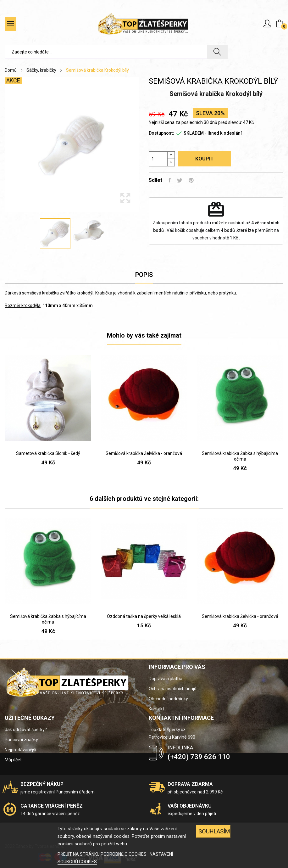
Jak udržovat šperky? (26, 730)
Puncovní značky (21, 740)
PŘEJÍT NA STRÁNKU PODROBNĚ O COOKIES (102, 854)
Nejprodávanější (20, 750)
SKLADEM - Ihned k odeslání (213, 133)
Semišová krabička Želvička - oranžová (144, 453)
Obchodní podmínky (168, 699)
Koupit (205, 159)
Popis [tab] (144, 275)
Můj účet (13, 760)
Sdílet (170, 180)
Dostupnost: (161, 133)
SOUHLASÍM (214, 831)
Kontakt (156, 709)
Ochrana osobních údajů (173, 689)
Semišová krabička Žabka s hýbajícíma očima (240, 456)
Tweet (180, 180)
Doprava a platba (166, 679)
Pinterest (191, 180)
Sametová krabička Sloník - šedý (48, 453)
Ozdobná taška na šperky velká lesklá (144, 616)
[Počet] (158, 159)
